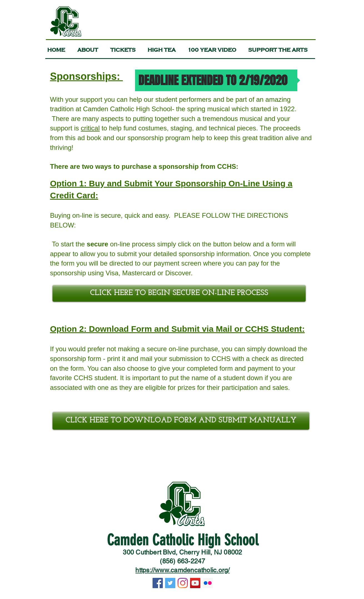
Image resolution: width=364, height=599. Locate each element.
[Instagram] (183, 583)
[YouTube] (195, 583)
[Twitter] (170, 583)
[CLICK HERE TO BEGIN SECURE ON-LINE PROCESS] (179, 293)
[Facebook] (158, 583)
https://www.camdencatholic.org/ (182, 570)
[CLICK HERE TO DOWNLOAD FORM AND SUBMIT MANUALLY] (181, 421)
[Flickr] (208, 583)
